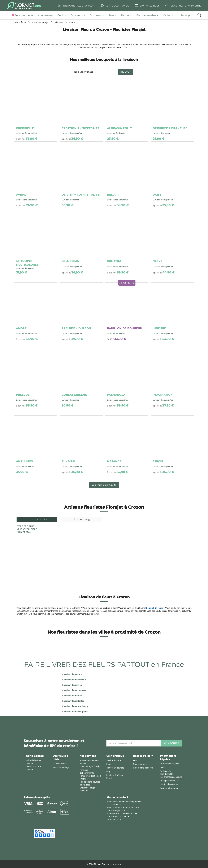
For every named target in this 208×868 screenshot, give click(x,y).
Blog (108, 771)
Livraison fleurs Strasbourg (75, 706)
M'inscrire (172, 743)
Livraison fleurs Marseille (74, 680)
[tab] (24, 15)
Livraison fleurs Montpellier (75, 712)
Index (109, 764)
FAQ (135, 760)
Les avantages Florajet (90, 766)
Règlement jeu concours (171, 777)
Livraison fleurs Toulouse (74, 690)
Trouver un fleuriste (115, 768)
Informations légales (169, 764)
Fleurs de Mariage (61, 767)
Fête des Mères (60, 764)
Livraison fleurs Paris (72, 674)
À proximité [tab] (82, 520)
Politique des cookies (170, 781)
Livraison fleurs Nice (72, 696)
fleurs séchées (61, 44)
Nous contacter (140, 764)
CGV (162, 767)
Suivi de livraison (114, 760)
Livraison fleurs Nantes (73, 701)
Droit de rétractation (169, 788)
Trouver (125, 72)
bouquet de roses (155, 608)
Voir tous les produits (104, 485)
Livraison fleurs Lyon (72, 685)
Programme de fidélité (143, 768)
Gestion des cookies (169, 784)
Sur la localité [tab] (37, 520)
